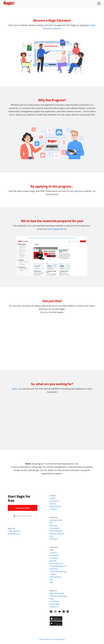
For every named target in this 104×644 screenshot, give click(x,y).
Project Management (58, 566)
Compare (53, 509)
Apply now (17, 389)
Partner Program (56, 531)
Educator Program (57, 534)
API (51, 523)
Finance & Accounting (58, 571)
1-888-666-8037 (14, 531)
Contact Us (54, 607)
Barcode (53, 561)
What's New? (55, 604)
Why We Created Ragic (58, 596)
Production (54, 558)
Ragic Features (55, 506)
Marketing (54, 569)
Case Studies (55, 528)
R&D (52, 582)
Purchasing (54, 555)
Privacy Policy (59, 639)
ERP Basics (54, 539)
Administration (56, 577)
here (47, 312)
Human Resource (56, 563)
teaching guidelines (57, 229)
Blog (52, 599)
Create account (23, 508)
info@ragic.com (14, 534)
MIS (51, 580)
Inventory (54, 553)
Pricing (52, 498)
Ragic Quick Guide (57, 593)
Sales (52, 550)
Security (53, 504)
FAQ (51, 536)
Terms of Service (46, 639)
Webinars (53, 525)
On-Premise (54, 501)
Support (53, 574)
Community (54, 601)
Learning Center (56, 520)
